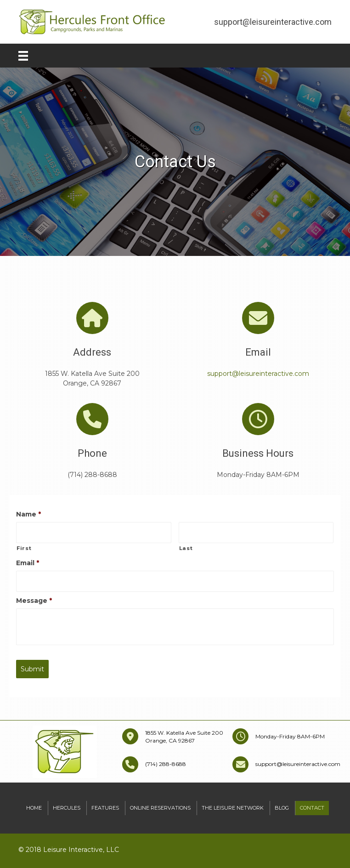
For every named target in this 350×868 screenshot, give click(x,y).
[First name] (94, 533)
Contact (312, 808)
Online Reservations (160, 808)
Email (28, 563)
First (24, 548)
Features (105, 808)
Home (34, 808)
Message (34, 601)
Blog (282, 808)
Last (186, 548)
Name (28, 514)
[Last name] (256, 533)
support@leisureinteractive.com (258, 374)
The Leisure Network (233, 808)
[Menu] (23, 56)
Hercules (67, 808)
